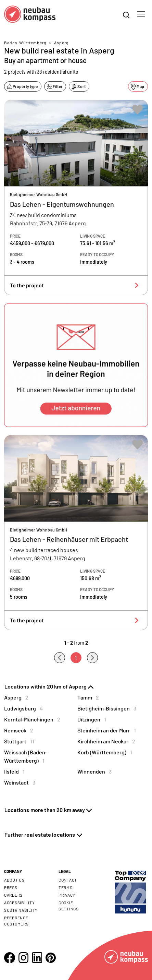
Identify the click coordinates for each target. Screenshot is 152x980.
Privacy (67, 895)
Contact (68, 880)
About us (14, 880)
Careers (13, 895)
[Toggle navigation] (141, 14)
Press (11, 887)
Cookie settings (69, 906)
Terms (66, 887)
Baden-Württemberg (25, 43)
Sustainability (21, 910)
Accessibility (19, 903)
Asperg (61, 43)
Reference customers (16, 921)
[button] (76, 365)
